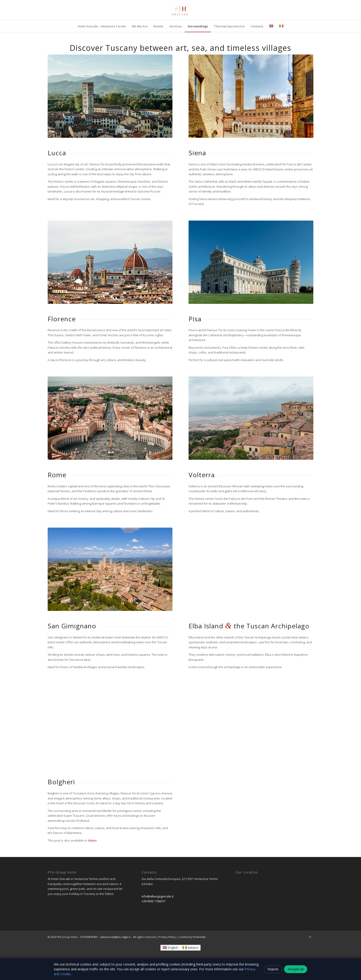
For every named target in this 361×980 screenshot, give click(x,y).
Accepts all (296, 969)
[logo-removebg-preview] (180, 10)
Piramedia (199, 937)
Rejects (273, 969)
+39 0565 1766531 (154, 901)
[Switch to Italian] (92, 841)
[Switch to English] (170, 948)
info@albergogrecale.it (157, 896)
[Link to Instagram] (310, 937)
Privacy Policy (167, 937)
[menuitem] (102, 26)
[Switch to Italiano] (190, 948)
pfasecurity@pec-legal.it (115, 937)
